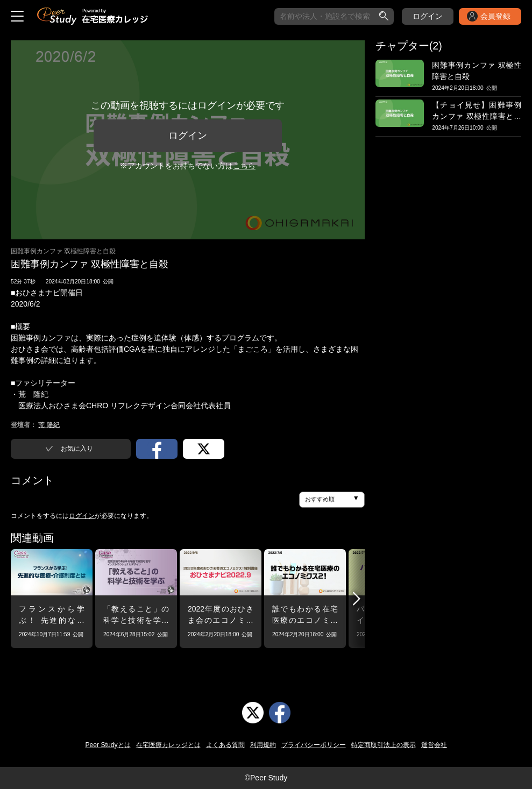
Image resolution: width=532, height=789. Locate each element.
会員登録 (495, 16)
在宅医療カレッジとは (168, 745)
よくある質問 (225, 745)
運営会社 (434, 745)
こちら (244, 166)
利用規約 (263, 745)
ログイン (428, 16)
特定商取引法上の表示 (384, 745)
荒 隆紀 (49, 425)
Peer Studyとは (108, 745)
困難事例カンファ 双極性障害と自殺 (63, 251)
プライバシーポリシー (314, 745)
